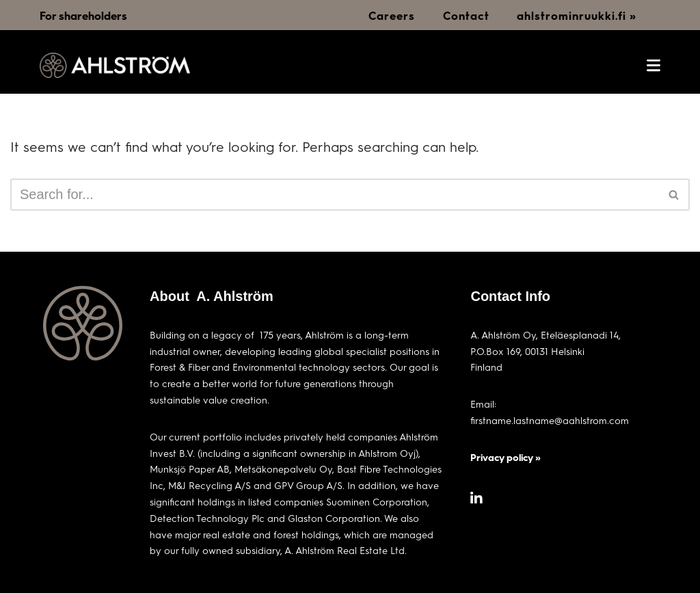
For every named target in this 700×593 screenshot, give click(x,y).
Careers (392, 15)
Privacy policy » (506, 457)
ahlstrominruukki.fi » (577, 15)
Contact (466, 15)
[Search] (335, 195)
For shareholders (83, 15)
